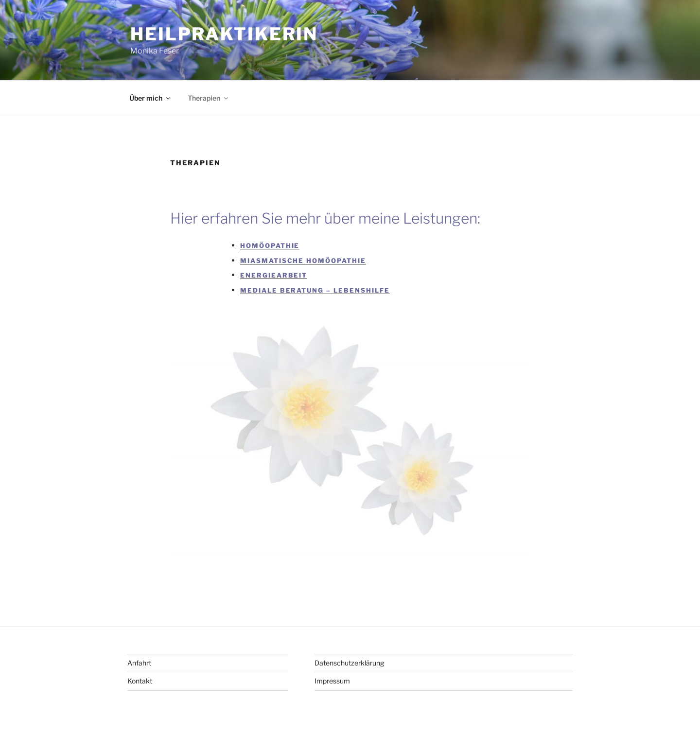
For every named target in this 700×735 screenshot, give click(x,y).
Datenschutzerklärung (349, 663)
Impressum (332, 681)
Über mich (150, 98)
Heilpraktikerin (224, 34)
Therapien (209, 98)
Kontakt (140, 681)
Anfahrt (139, 663)
